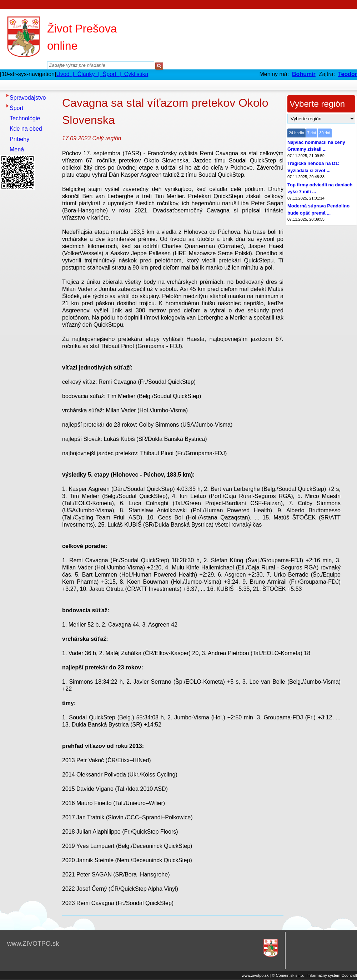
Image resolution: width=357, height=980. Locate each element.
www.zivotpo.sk (255, 975)
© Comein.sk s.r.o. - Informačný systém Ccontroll (314, 975)
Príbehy (19, 139)
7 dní (312, 133)
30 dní (325, 133)
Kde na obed (26, 129)
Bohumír (304, 74)
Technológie (25, 118)
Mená (17, 149)
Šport (16, 108)
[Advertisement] (29, 300)
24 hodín (296, 133)
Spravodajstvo (28, 98)
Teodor (348, 74)
